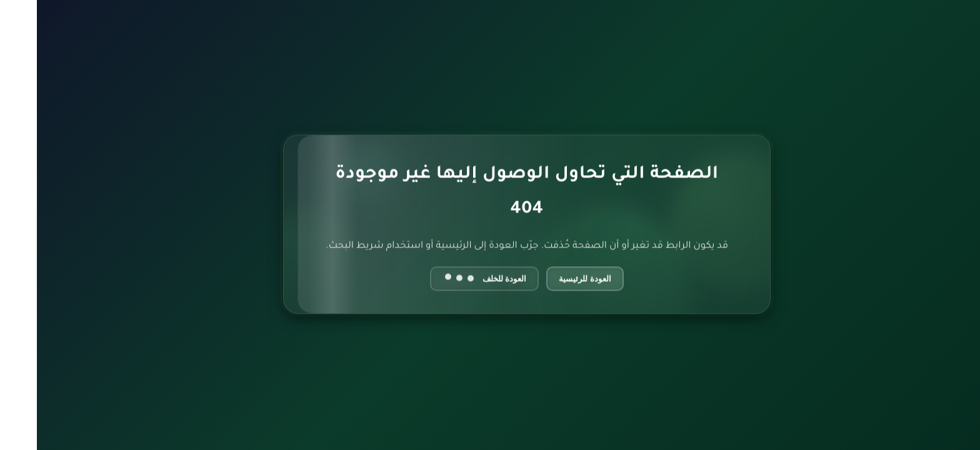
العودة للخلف (447, 278)
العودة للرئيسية (548, 278)
